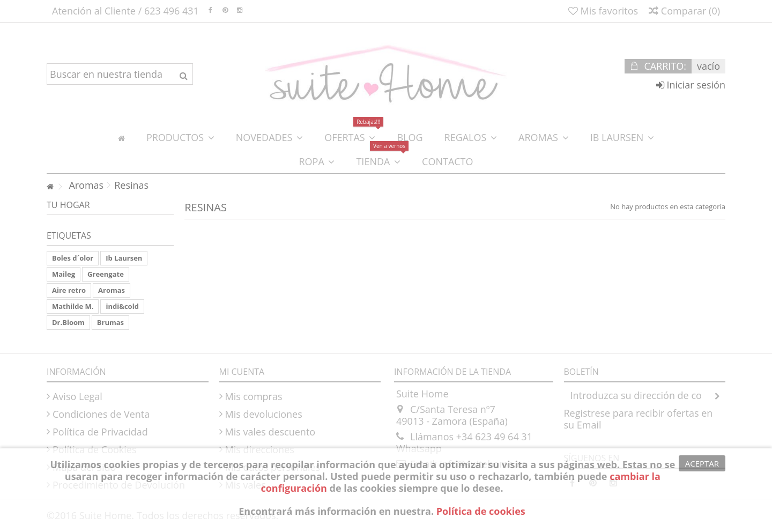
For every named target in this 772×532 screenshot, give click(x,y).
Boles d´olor (73, 258)
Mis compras (254, 396)
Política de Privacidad (100, 432)
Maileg (64, 274)
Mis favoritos (603, 11)
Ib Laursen (124, 258)
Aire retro (69, 290)
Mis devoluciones (264, 414)
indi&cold (122, 306)
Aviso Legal (77, 396)
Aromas (112, 290)
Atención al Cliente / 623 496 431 (125, 11)
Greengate (106, 274)
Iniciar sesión (691, 85)
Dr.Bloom (68, 322)
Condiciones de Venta (101, 414)
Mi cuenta (242, 372)
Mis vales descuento (270, 432)
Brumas (110, 322)
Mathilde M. (73, 306)
